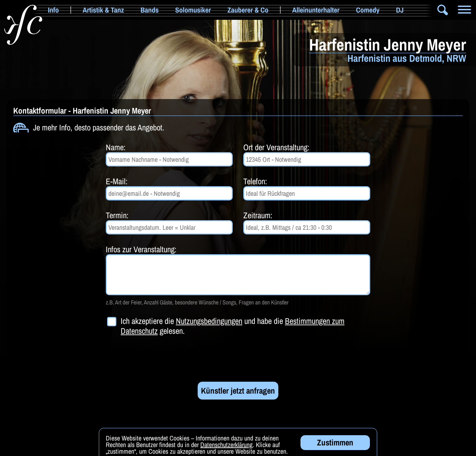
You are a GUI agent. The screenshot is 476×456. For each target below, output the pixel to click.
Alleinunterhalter (316, 10)
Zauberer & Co (248, 10)
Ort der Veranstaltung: (276, 147)
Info (53, 10)
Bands (150, 10)
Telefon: (255, 181)
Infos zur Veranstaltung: (141, 249)
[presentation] (156, 359)
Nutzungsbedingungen (209, 321)
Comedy (368, 10)
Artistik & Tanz (103, 10)
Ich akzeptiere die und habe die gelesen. (233, 326)
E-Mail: (117, 181)
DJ (400, 10)
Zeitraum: (258, 215)
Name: (116, 147)
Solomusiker (193, 10)
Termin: (117, 215)
